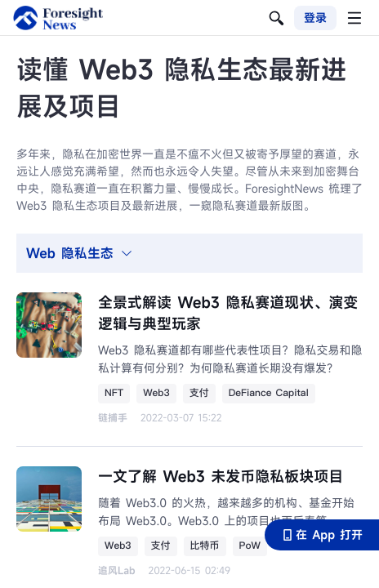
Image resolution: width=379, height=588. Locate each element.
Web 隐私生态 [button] (80, 253)
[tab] (189, 253)
